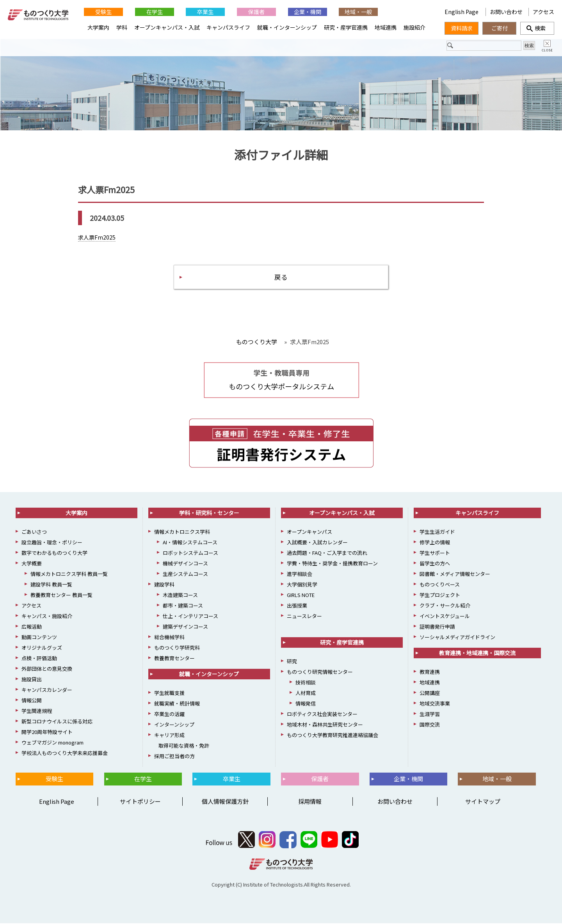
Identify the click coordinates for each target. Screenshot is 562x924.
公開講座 (430, 694)
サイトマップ (483, 802)
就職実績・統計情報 (177, 705)
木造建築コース (180, 596)
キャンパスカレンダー (47, 691)
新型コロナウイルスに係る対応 (57, 722)
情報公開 (32, 701)
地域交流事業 (435, 705)
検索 (537, 28)
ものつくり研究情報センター (320, 673)
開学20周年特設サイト (47, 733)
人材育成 (306, 694)
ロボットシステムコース (190, 554)
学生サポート (435, 554)
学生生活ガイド (437, 533)
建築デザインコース (185, 628)
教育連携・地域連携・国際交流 (477, 654)
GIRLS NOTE (301, 596)
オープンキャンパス (309, 533)
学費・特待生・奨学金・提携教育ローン (332, 564)
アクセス (543, 12)
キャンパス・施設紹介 (47, 617)
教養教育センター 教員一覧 (61, 596)
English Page (409, 12)
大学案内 (98, 27)
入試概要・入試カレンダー (317, 543)
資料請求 (462, 28)
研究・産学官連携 (346, 27)
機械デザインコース (185, 564)
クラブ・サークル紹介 (445, 607)
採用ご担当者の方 (174, 757)
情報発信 (306, 705)
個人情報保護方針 (225, 802)
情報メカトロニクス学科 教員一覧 (69, 575)
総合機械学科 (169, 638)
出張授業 (297, 607)
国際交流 (430, 726)
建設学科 (164, 585)
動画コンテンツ (39, 638)
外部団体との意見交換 (47, 670)
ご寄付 (500, 28)
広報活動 (32, 628)
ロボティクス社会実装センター (322, 715)
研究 (292, 662)
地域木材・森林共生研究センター (325, 726)
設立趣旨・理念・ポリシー (52, 543)
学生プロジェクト (440, 596)
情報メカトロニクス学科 (182, 533)
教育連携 (430, 673)
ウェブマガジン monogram (52, 744)
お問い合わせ (506, 12)
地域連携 (386, 27)
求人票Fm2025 (97, 237)
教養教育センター (174, 659)
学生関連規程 (37, 712)
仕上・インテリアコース (190, 617)
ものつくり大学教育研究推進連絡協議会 (333, 736)
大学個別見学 (302, 585)
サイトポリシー (140, 802)
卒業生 (205, 12)
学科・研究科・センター (209, 514)
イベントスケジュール (445, 617)
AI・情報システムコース (190, 543)
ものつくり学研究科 (177, 649)
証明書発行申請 (437, 628)
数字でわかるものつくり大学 (54, 554)
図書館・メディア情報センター (455, 575)
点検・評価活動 (39, 659)
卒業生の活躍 (169, 715)
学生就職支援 (169, 694)
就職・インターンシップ (287, 27)
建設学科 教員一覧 (51, 585)
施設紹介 (414, 27)
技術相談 (306, 683)
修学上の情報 (435, 543)
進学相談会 (300, 575)
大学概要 (32, 564)
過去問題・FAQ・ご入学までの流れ (327, 554)
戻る (281, 277)
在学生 (155, 12)
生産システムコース (185, 575)
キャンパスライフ (228, 27)
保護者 (256, 12)
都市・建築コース (183, 607)
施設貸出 (32, 680)
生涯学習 (430, 715)
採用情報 (310, 802)
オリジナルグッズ (42, 649)
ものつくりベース (440, 585)
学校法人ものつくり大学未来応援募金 (65, 754)
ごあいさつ (34, 533)
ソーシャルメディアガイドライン (457, 638)
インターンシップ (174, 726)
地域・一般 (358, 12)
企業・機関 (308, 12)
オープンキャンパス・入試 (167, 27)
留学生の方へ (435, 564)
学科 (122, 27)
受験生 (103, 12)
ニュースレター (304, 617)
